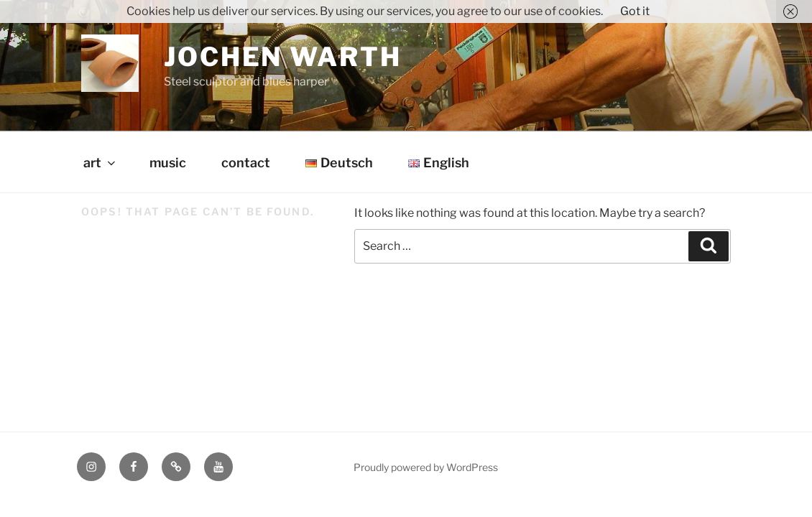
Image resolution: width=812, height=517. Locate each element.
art (101, 163)
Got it (635, 11)
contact (246, 163)
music (168, 163)
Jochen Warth (283, 57)
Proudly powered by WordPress (426, 467)
